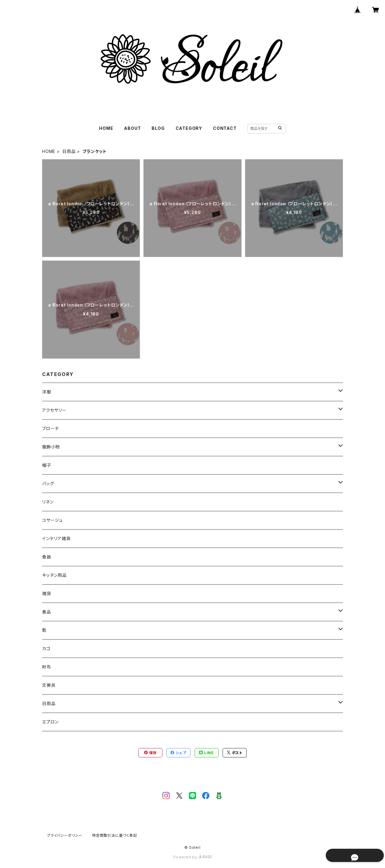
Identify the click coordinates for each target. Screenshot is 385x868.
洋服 (47, 392)
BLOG (158, 128)
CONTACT (225, 128)
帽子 (47, 465)
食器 (47, 557)
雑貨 (47, 593)
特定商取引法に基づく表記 (115, 835)
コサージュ (52, 520)
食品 (47, 612)
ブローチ (51, 428)
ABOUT (132, 128)
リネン (48, 502)
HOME (106, 128)
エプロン (50, 722)
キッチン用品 (54, 575)
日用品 (69, 151)
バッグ (48, 483)
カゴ (46, 648)
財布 (47, 667)
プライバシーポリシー (65, 835)
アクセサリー (54, 410)
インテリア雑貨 (56, 538)
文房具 (49, 685)
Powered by (192, 857)
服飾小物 (51, 447)
